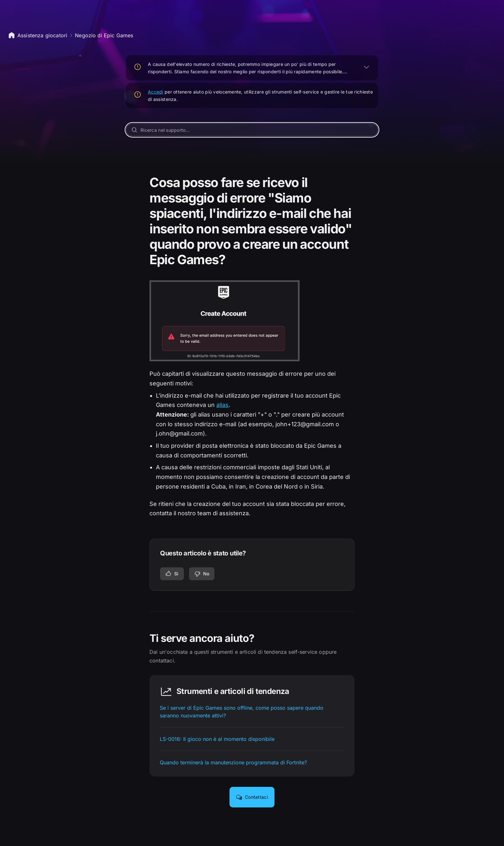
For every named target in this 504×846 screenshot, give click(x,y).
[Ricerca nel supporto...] (252, 130)
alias (222, 405)
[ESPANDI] (366, 67)
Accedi (156, 92)
